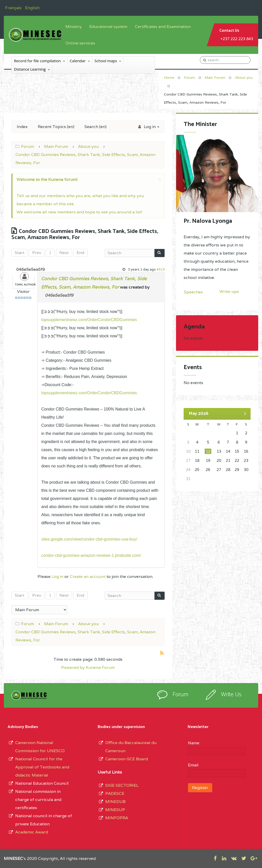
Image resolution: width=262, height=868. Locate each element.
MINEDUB (115, 802)
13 (219, 451)
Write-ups (229, 291)
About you (244, 77)
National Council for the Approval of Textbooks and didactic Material (42, 767)
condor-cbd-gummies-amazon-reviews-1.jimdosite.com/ (91, 555)
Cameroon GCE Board (127, 759)
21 (228, 460)
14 (228, 451)
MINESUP (115, 810)
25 (197, 470)
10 (188, 451)
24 (188, 470)
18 (197, 460)
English (32, 8)
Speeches (193, 292)
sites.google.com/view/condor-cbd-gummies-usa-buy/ (89, 539)
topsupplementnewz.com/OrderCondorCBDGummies (89, 320)
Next (64, 253)
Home (169, 77)
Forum (189, 77)
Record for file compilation (37, 61)
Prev (37, 253)
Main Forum (215, 77)
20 (219, 460)
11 (197, 451)
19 (208, 460)
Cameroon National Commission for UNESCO (40, 747)
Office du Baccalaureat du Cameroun (131, 747)
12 (208, 451)
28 (228, 470)
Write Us (231, 695)
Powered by (73, 667)
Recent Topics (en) (56, 127)
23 (246, 460)
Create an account (88, 577)
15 (237, 451)
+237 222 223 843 (237, 39)
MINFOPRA (117, 818)
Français (14, 8)
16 (246, 451)
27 (219, 470)
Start (20, 253)
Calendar (78, 61)
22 (237, 460)
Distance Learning (30, 69)
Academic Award (32, 832)
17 (188, 460)
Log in (57, 577)
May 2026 (199, 414)
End (80, 253)
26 (208, 470)
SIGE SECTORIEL (122, 785)
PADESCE (115, 793)
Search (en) (95, 127)
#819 (161, 269)
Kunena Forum (100, 667)
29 (237, 470)
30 (246, 470)
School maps (106, 61)
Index (22, 127)
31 (188, 479)
